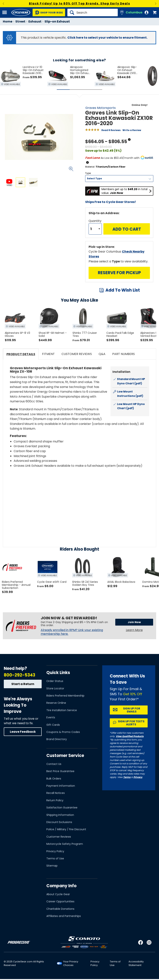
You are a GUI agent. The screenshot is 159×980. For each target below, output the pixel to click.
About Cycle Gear (58, 894)
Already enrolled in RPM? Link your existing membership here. (72, 632)
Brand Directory (57, 739)
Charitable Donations (60, 909)
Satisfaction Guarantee (62, 808)
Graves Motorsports (101, 108)
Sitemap (52, 866)
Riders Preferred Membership (65, 696)
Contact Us (54, 764)
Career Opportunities (60, 901)
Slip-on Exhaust (57, 21)
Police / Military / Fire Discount (66, 829)
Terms (127, 777)
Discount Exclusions (59, 822)
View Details (48, 220)
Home (8, 21)
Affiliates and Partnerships (64, 916)
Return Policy (55, 800)
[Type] (119, 179)
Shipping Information (60, 815)
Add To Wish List (123, 290)
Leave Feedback (23, 732)
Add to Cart (127, 229)
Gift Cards (53, 725)
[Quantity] (95, 229)
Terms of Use (55, 858)
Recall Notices (56, 793)
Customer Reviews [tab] (77, 354)
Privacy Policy (55, 851)
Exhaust (35, 21)
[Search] (93, 12)
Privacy (138, 777)
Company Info (61, 886)
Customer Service (65, 756)
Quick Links (58, 673)
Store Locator (55, 688)
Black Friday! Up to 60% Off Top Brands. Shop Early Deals (79, 4)
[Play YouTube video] (79, 501)
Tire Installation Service (62, 710)
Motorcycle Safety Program (65, 844)
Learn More (134, 630)
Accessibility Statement (136, 963)
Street (20, 21)
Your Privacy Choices (71, 963)
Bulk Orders (54, 779)
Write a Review (132, 130)
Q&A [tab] (102, 354)
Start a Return (23, 684)
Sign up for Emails (132, 710)
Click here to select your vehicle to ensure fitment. (107, 38)
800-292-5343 (19, 675)
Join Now (134, 622)
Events (51, 717)
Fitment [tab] (48, 354)
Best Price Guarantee (60, 771)
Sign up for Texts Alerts (131, 723)
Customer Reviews (59, 837)
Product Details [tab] (21, 354)
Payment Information (61, 786)
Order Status (55, 681)
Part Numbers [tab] (124, 354)
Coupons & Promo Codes (63, 732)
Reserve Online (56, 703)
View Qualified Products (130, 736)
